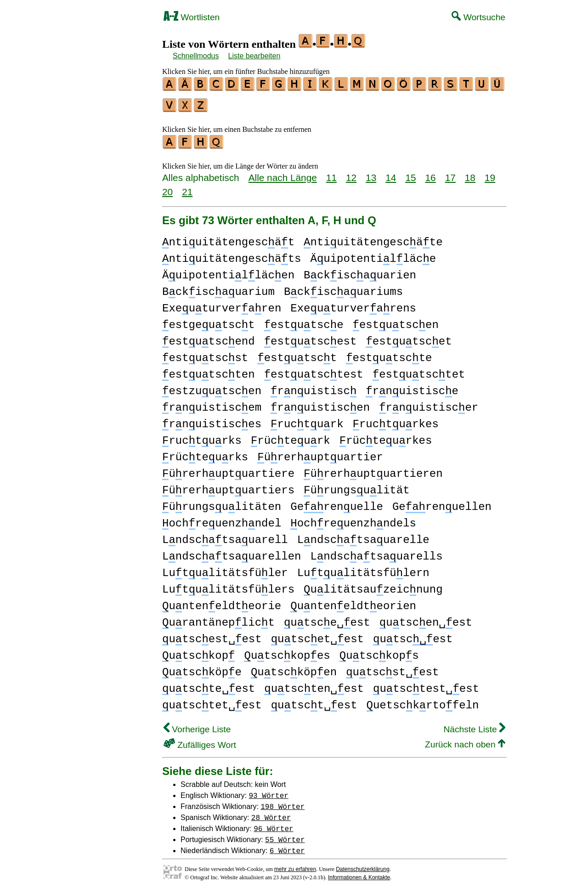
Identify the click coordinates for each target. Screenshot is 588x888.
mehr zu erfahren (295, 865)
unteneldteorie (222, 602)
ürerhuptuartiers (228, 486)
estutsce (304, 321)
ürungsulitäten (222, 503)
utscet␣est (317, 635)
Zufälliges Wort (200, 741)
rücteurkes (386, 437)
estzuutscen (212, 387)
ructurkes (396, 420)
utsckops (379, 652)
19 (490, 173)
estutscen (395, 321)
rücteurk (291, 437)
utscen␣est (426, 619)
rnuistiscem (212, 404)
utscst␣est (392, 668)
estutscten (209, 370)
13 (371, 173)
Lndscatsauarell (225, 536)
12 (351, 173)
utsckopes (287, 652)
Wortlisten (192, 17)
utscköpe (202, 668)
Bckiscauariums (343, 288)
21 (187, 188)
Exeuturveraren (222, 304)
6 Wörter (287, 846)
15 (410, 173)
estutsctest (314, 370)
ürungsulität (356, 486)
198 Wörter (283, 802)
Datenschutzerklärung (363, 865)
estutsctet (419, 370)
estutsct (297, 354)
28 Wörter (271, 813)
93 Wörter (269, 791)
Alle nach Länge (283, 173)
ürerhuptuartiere (228, 470)
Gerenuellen (442, 503)
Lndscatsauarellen (232, 552)
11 (331, 173)
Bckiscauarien (360, 271)
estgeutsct (209, 321)
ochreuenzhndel (222, 519)
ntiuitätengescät (228, 238)
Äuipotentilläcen (228, 271)
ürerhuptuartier (320, 453)
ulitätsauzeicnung (373, 585)
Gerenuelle (337, 503)
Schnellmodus (196, 56)
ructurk (307, 420)
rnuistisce (412, 387)
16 (431, 173)
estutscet (409, 337)
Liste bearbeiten (254, 56)
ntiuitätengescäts (232, 255)
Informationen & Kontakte (359, 873)
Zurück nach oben (465, 740)
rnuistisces (212, 420)
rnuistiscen (320, 404)
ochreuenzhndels (353, 519)
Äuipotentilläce (373, 255)
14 (391, 173)
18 (470, 173)
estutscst (205, 354)
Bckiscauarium (218, 288)
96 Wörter (273, 824)
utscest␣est (212, 635)
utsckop (198, 652)
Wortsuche (478, 17)
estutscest (311, 337)
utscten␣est (314, 685)
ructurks (202, 437)
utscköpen (294, 668)
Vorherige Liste (197, 725)
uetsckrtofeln (422, 701)
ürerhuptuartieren (373, 470)
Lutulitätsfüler (225, 569)
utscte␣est (209, 685)
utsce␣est (327, 619)
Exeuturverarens (353, 304)
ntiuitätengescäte (373, 238)
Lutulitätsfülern (363, 569)
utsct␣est (314, 701)
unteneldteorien (353, 602)
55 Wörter (285, 835)
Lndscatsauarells (376, 552)
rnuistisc (314, 387)
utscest (413, 635)
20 (167, 188)
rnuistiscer (429, 404)
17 (450, 173)
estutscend (209, 337)
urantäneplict (218, 619)
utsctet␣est (212, 701)
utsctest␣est (426, 685)
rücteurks (205, 453)
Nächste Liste (474, 725)
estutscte (389, 354)
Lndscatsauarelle (363, 536)
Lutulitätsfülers (228, 585)
